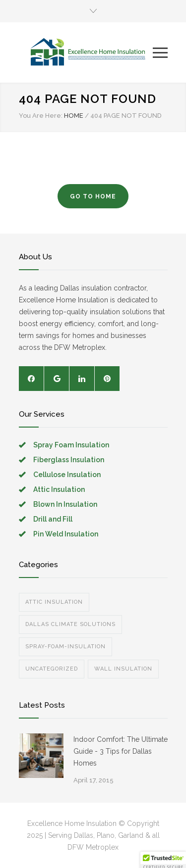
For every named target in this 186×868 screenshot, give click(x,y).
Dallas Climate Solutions (70, 624)
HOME (74, 116)
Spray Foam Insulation (71, 445)
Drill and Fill (53, 519)
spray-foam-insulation (65, 647)
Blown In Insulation (65, 504)
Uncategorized (52, 669)
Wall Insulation (123, 669)
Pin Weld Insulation (66, 534)
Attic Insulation (59, 489)
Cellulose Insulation (67, 475)
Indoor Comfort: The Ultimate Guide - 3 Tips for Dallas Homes (121, 751)
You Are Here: (41, 116)
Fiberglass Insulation (69, 460)
